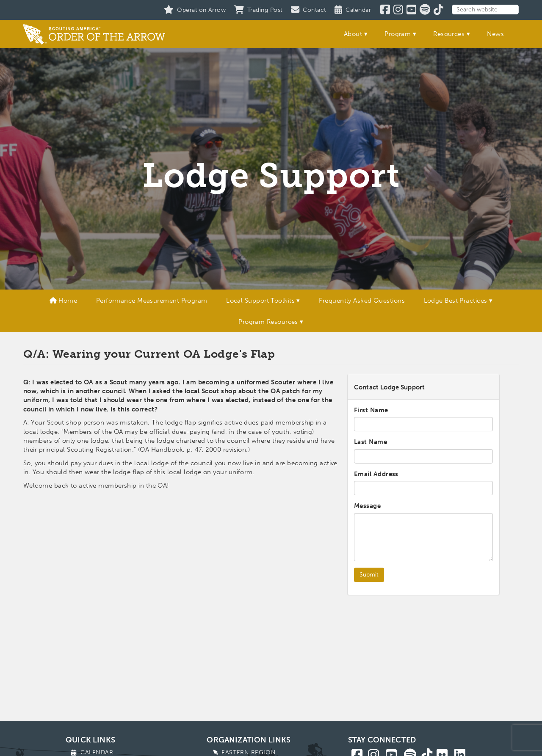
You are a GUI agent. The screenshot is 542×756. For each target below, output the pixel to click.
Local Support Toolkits (260, 301)
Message (367, 506)
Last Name (371, 442)
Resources (449, 34)
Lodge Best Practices (456, 301)
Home (64, 301)
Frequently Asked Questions (362, 301)
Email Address (376, 474)
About (353, 34)
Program (398, 34)
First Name (371, 410)
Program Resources (268, 322)
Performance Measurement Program (152, 301)
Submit (369, 575)
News (495, 34)
